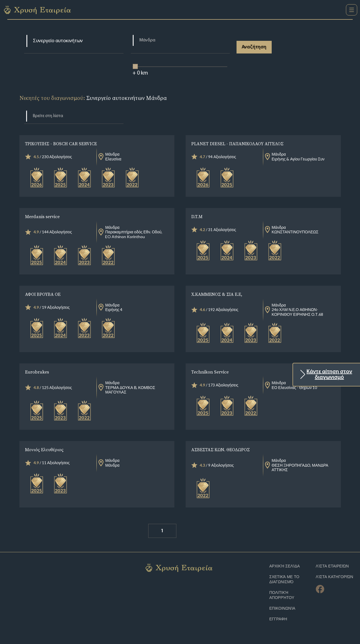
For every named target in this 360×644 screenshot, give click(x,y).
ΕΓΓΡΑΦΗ (278, 619)
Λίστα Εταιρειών (332, 566)
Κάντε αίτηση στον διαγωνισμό (329, 375)
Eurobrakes (37, 372)
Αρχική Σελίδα (285, 566)
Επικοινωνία (282, 608)
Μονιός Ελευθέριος (44, 450)
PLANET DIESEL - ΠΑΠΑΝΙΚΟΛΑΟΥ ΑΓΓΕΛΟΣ (237, 144)
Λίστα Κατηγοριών (335, 577)
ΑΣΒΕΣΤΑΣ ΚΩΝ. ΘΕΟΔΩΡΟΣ (220, 450)
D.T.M (197, 216)
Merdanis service (42, 216)
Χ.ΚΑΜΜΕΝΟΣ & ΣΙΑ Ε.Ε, (217, 294)
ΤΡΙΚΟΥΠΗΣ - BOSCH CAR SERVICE (61, 144)
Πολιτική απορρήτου (282, 595)
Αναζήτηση (254, 47)
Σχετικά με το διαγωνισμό (284, 579)
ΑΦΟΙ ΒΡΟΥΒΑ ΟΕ (43, 294)
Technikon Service (210, 372)
